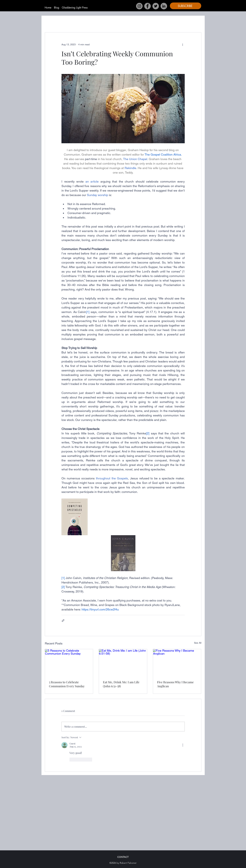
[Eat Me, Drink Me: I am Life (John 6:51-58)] (123, 663)
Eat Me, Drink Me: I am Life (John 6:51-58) (121, 684)
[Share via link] (63, 621)
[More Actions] (183, 745)
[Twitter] (156, 6)
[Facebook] (147, 6)
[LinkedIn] (164, 6)
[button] (186, 6)
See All (198, 643)
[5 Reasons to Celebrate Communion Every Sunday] (69, 663)
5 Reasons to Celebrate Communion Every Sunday (67, 684)
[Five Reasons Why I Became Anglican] (177, 663)
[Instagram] (139, 6)
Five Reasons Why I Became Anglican (175, 684)
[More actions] (183, 44)
